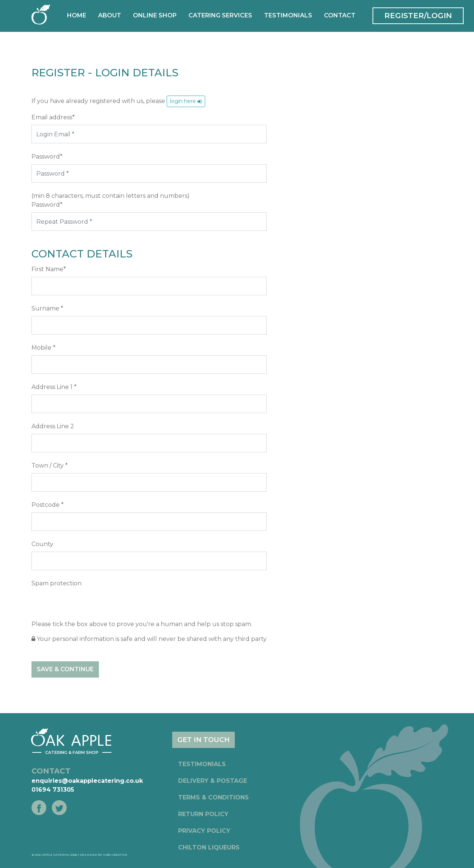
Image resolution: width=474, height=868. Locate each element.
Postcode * (48, 505)
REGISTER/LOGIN (418, 16)
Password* (47, 157)
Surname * (47, 308)
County (42, 544)
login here (186, 101)
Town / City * (50, 465)
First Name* (49, 269)
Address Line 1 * (54, 387)
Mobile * (44, 348)
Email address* (53, 117)
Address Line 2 (53, 426)
